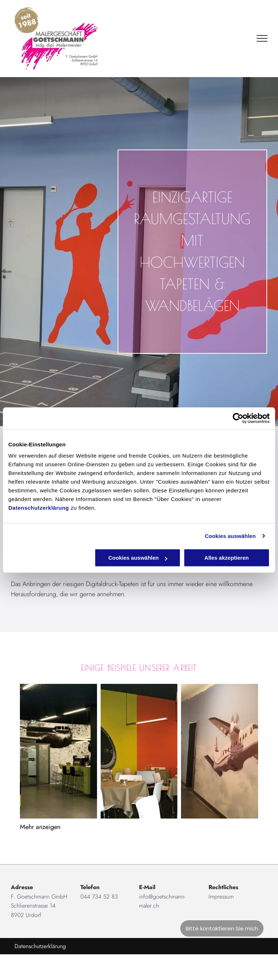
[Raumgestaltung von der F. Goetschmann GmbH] (58, 751)
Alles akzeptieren (227, 558)
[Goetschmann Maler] (139, 751)
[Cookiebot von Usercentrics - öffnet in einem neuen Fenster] (238, 418)
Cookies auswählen (230, 536)
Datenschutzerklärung (39, 508)
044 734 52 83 (99, 897)
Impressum (221, 897)
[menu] (262, 38)
